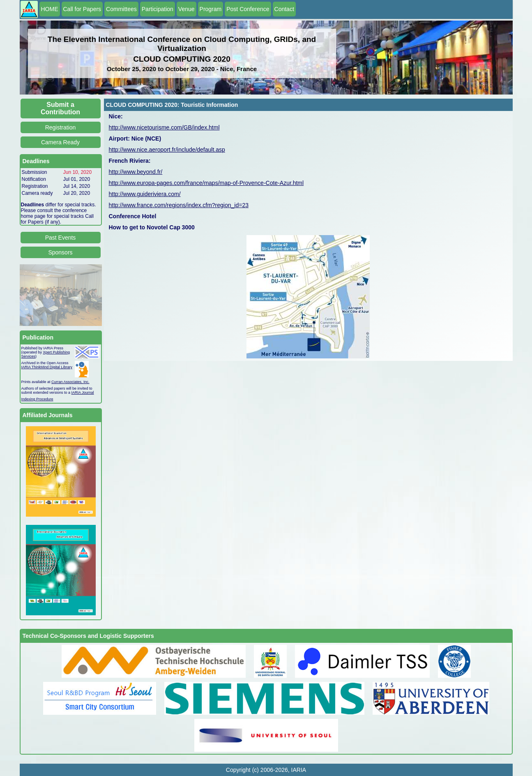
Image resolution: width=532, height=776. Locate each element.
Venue (187, 9)
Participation (158, 9)
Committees (121, 9)
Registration (61, 127)
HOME (50, 9)
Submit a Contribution (60, 108)
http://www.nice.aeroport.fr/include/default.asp (167, 150)
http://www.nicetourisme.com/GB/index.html (164, 127)
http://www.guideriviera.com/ (145, 194)
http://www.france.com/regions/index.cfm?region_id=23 (179, 205)
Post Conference (248, 9)
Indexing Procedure (37, 399)
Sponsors (60, 252)
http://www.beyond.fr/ (136, 172)
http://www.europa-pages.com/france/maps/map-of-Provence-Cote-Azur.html (206, 183)
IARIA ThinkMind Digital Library (47, 367)
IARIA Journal (83, 393)
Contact (284, 9)
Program (211, 9)
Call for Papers (82, 9)
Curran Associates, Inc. (70, 382)
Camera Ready (60, 142)
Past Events (61, 238)
